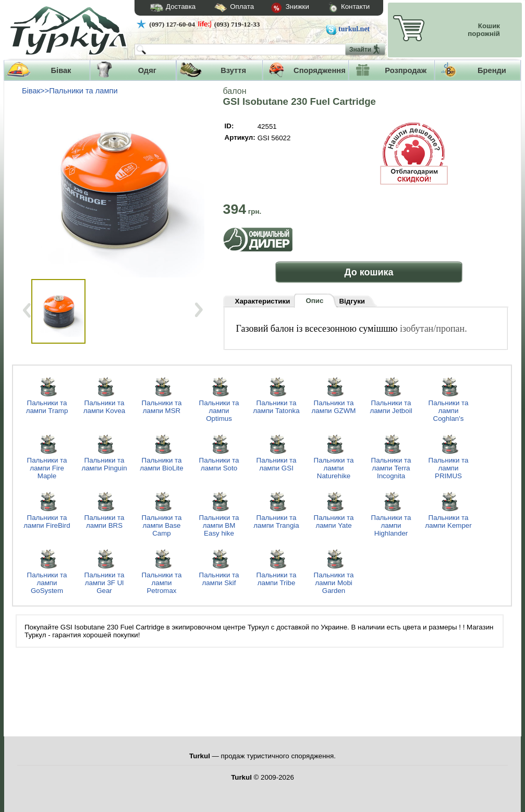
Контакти (339, 8)
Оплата (225, 8)
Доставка (169, 8)
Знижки (282, 8)
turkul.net (354, 29)
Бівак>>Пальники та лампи (70, 91)
